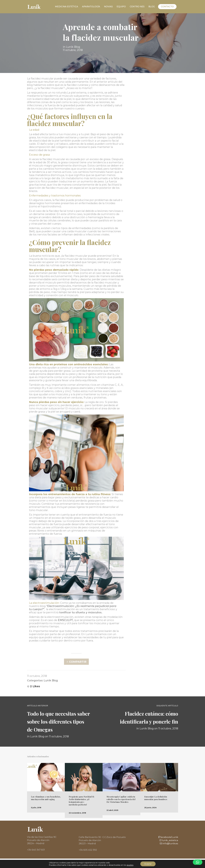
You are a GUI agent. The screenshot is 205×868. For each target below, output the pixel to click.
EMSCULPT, (66, 620)
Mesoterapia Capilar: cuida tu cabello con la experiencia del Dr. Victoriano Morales (121, 799)
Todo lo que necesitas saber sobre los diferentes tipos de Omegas (58, 721)
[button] (198, 862)
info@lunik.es (170, 843)
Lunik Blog (73, 47)
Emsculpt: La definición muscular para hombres (156, 798)
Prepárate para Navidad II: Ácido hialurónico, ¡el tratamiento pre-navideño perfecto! (82, 801)
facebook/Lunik (169, 837)
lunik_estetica (170, 840)
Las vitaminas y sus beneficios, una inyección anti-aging (46, 798)
